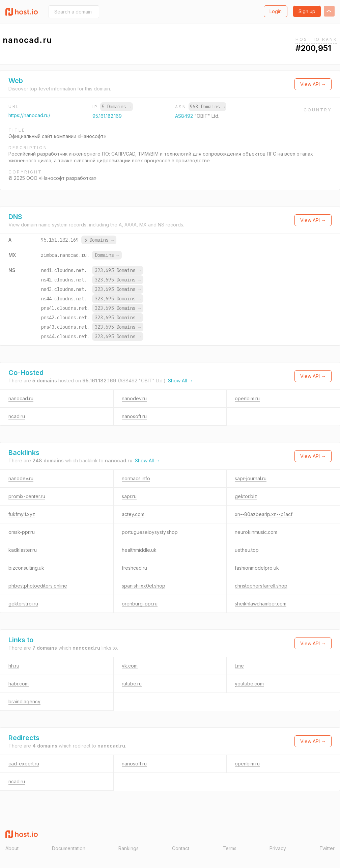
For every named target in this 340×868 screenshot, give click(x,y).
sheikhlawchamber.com (261, 604)
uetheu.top (247, 550)
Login (276, 11)
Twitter (327, 848)
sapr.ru (129, 496)
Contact (181, 848)
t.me (239, 666)
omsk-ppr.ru (22, 532)
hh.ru (14, 666)
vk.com (130, 666)
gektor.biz (246, 496)
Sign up (307, 11)
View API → (313, 84)
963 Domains (207, 107)
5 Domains (116, 107)
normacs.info (136, 478)
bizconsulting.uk (26, 568)
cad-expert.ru (24, 764)
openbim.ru (247, 398)
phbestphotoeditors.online (38, 586)
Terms (230, 848)
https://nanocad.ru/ (29, 115)
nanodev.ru (134, 398)
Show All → (180, 381)
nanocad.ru (21, 398)
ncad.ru (17, 416)
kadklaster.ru (23, 550)
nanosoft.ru (134, 416)
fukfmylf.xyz (22, 514)
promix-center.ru (27, 496)
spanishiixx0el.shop (144, 586)
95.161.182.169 (107, 116)
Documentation (69, 848)
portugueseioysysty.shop (150, 532)
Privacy (278, 848)
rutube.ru (132, 684)
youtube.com (249, 684)
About (12, 848)
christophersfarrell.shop (261, 586)
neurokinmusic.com (256, 532)
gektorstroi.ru (23, 604)
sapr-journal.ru (251, 478)
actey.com (133, 514)
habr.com (19, 684)
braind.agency (24, 701)
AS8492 (185, 116)
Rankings (129, 848)
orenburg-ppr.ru (140, 604)
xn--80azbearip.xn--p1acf (264, 514)
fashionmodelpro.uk (257, 568)
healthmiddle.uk (139, 550)
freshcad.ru (134, 568)
